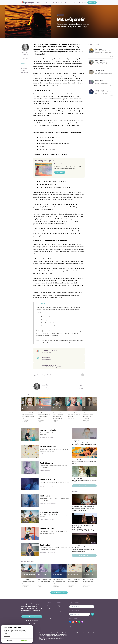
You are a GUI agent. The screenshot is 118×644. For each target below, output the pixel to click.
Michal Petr (25, 52)
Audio (43, 3)
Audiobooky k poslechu (79, 426)
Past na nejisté (47, 496)
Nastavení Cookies (92, 633)
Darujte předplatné (32, 620)
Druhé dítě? (45, 545)
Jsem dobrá (26, 408)
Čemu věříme (99, 49)
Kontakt (59, 612)
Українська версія (74, 626)
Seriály (58, 3)
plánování (24, 69)
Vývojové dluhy (77, 478)
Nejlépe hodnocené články (59, 593)
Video (48, 3)
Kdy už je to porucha (79, 459)
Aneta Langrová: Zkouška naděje (83, 507)
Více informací (7, 636)
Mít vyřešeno (76, 441)
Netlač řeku (59, 164)
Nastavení (10, 641)
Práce (23, 63)
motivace (24, 67)
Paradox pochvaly (100, 61)
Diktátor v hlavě (99, 90)
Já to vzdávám (72, 408)
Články (39, 3)
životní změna (25, 72)
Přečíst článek (60, 172)
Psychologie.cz (28, 2)
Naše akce (50, 621)
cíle (22, 65)
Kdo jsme (60, 606)
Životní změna (57, 408)
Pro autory (60, 609)
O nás (66, 3)
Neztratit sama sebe (49, 512)
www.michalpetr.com (47, 389)
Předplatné (92, 2)
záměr (23, 71)
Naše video (75, 492)
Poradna (53, 3)
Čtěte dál (24, 426)
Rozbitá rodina (99, 80)
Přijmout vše (24, 641)
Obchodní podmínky (80, 633)
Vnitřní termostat (100, 70)
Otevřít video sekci (84, 555)
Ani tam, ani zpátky (89, 408)
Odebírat (92, 614)
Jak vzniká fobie (47, 529)
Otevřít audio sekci (84, 486)
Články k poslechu (94, 44)
